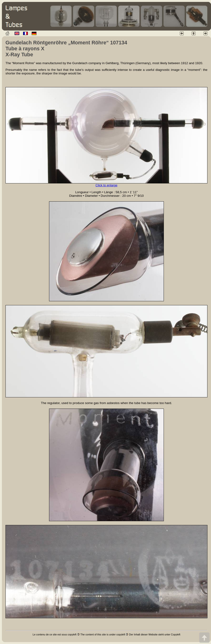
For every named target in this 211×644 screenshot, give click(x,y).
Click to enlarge (106, 185)
